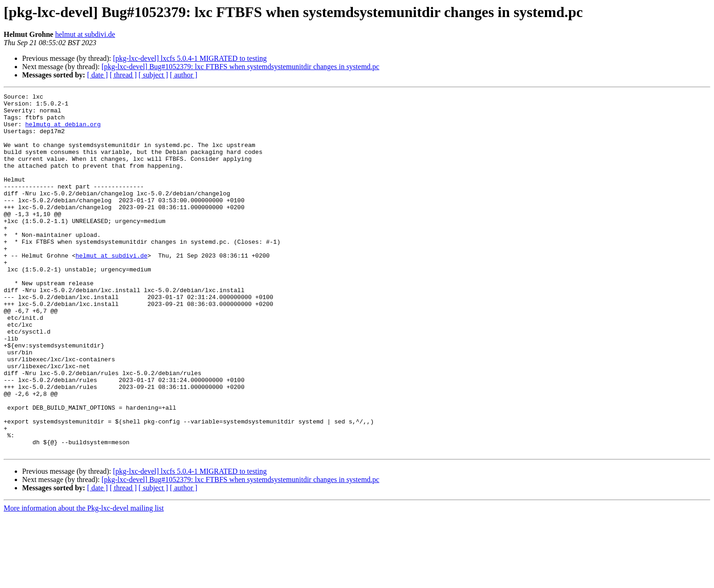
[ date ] (97, 75)
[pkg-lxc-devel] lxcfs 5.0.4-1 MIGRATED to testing (190, 58)
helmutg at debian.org (63, 131)
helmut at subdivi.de (85, 34)
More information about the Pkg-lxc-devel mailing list (84, 580)
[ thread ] (123, 75)
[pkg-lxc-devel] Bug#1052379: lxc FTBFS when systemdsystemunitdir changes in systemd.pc (240, 67)
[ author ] (184, 75)
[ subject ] (153, 75)
